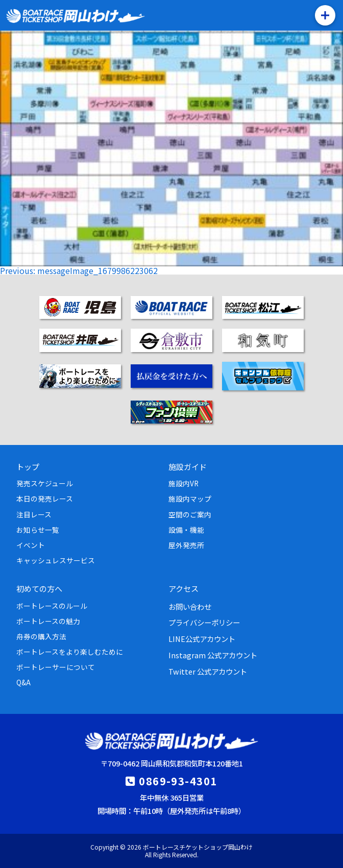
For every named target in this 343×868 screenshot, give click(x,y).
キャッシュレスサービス (56, 560)
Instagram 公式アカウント (213, 655)
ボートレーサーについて (56, 667)
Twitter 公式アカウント (208, 671)
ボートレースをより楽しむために (70, 652)
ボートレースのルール (52, 606)
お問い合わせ (190, 606)
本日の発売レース (45, 499)
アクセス (183, 588)
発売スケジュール (45, 483)
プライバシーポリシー (204, 622)
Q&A (23, 682)
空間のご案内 (190, 514)
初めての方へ (39, 588)
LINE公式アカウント (202, 639)
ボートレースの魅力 (48, 621)
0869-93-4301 (178, 781)
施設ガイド (188, 466)
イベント (31, 545)
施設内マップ (190, 499)
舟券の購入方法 (41, 636)
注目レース (34, 514)
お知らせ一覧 (38, 530)
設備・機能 (186, 530)
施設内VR (183, 483)
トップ (28, 466)
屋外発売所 (186, 545)
